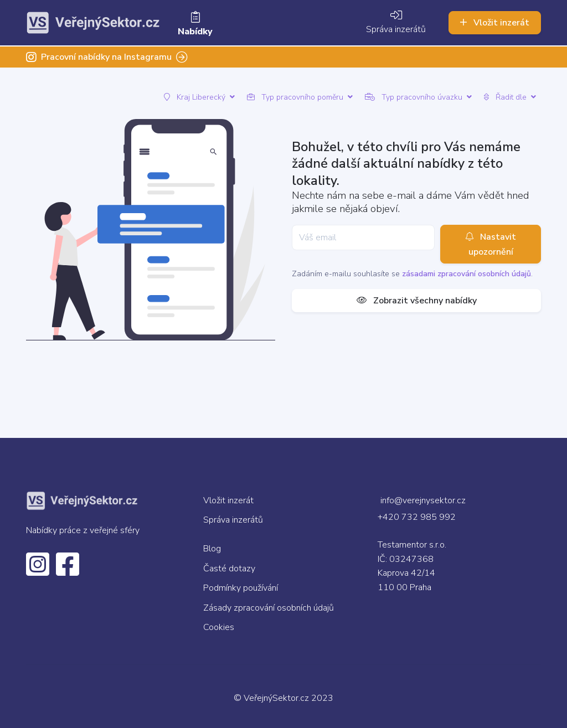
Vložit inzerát (495, 23)
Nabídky (195, 25)
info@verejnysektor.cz (423, 500)
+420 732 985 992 (417, 517)
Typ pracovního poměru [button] (300, 97)
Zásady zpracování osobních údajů (269, 608)
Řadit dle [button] (510, 97)
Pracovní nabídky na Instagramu (107, 57)
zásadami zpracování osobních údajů (467, 274)
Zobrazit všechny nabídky (417, 301)
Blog (212, 549)
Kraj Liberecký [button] (199, 97)
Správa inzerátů (396, 23)
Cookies (219, 627)
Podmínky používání (241, 588)
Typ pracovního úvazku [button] (418, 97)
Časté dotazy (229, 569)
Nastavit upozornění (491, 244)
